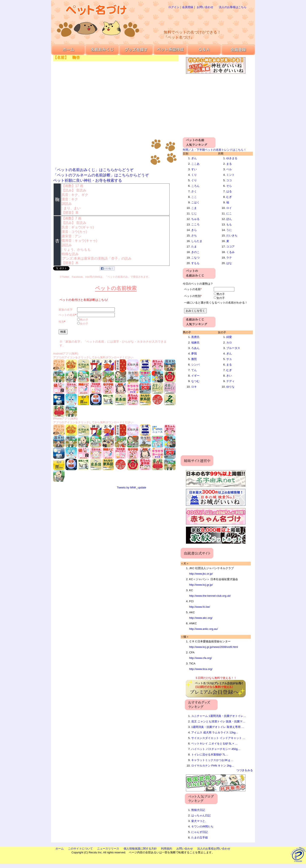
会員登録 (188, 7)
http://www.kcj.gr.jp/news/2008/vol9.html (214, 647)
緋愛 (229, 337)
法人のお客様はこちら (233, 7)
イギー (195, 376)
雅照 (194, 359)
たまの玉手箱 (200, 838)
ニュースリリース (108, 849)
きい (229, 376)
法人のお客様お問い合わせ (214, 849)
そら (229, 186)
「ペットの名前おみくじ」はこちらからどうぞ (93, 170)
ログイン (174, 7)
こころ (195, 224)
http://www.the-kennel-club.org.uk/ (210, 596)
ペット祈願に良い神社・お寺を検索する (88, 180)
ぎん (194, 158)
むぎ (229, 197)
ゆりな (230, 387)
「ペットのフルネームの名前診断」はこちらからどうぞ (101, 175)
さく (194, 191)
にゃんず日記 (200, 832)
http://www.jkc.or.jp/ (201, 574)
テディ (230, 381)
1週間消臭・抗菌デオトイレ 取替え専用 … (218, 727)
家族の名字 (66, 310)
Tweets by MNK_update (132, 487)
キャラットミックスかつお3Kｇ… (212, 760)
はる (229, 191)
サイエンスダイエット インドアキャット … (218, 738)
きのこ (195, 252)
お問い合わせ (205, 7)
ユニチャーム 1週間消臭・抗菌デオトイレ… (219, 716)
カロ (229, 343)
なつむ (195, 381)
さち (194, 236)
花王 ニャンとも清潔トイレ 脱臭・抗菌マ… (218, 721)
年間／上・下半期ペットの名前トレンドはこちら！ (215, 150)
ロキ (194, 387)
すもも (195, 263)
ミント (230, 175)
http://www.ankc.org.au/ (203, 629)
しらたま (197, 241)
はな (229, 263)
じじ (194, 213)
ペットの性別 (192, 296)
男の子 (84, 320)
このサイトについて (80, 849)
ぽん (229, 219)
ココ (229, 180)
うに (229, 230)
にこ (229, 213)
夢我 (194, 354)
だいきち (232, 236)
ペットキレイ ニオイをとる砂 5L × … (214, 743)
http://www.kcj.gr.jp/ (201, 585)
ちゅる (195, 219)
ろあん (195, 348)
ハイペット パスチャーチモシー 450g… (216, 749)
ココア (230, 247)
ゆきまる (232, 158)
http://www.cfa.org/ (200, 658)
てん (194, 370)
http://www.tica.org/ (201, 669)
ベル (229, 169)
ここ (194, 197)
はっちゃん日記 (201, 815)
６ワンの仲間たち (202, 826)
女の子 (84, 324)
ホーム (60, 849)
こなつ (195, 258)
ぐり (194, 180)
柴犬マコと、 (200, 821)
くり (194, 175)
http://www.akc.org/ (201, 618)
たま (194, 247)
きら (194, 230)
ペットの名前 (67, 315)
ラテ (229, 258)
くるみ (230, 252)
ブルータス (233, 348)
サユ (229, 359)
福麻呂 (195, 343)
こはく (195, 202)
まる (229, 164)
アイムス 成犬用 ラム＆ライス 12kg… (215, 732)
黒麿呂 (195, 337)
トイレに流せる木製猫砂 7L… (210, 755)
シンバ (195, 365)
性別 (61, 322)
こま (194, 208)
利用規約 (167, 849)
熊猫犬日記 (198, 810)
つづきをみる (245, 770)
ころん (195, 186)
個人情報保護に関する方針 (140, 849)
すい (194, 169)
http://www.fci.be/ (200, 607)
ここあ (195, 164)
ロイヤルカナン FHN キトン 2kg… (213, 766)
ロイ (229, 208)
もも (229, 224)
